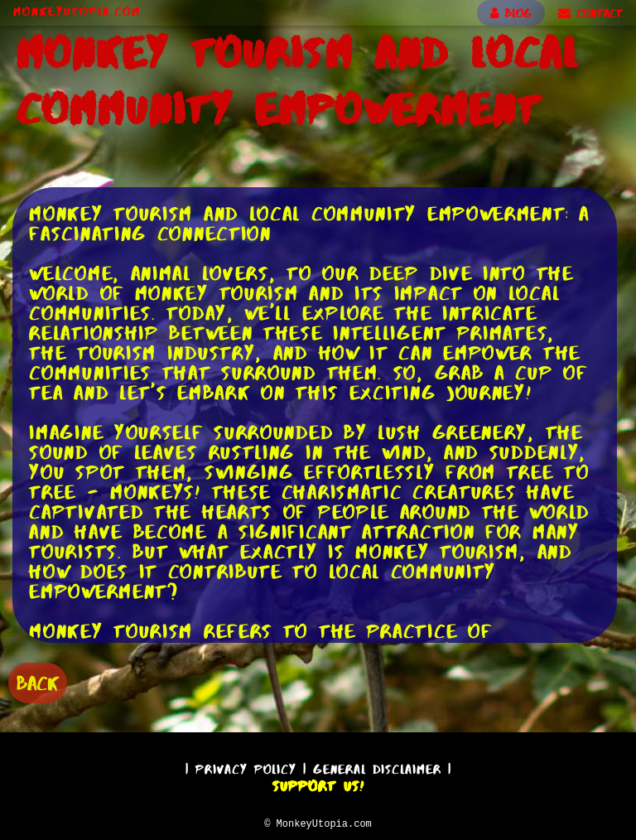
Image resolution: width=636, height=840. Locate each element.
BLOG (511, 13)
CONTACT (590, 13)
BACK (38, 681)
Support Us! (318, 784)
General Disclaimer (377, 767)
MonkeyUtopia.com (77, 12)
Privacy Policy (246, 767)
